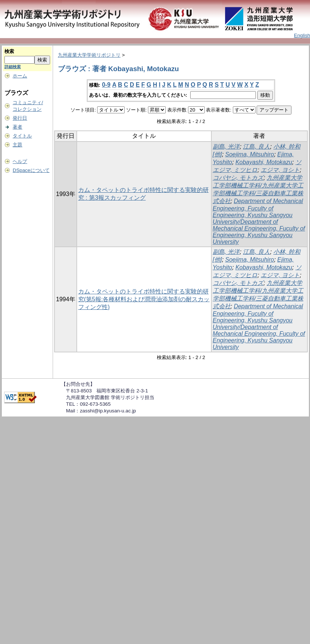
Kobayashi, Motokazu (264, 162)
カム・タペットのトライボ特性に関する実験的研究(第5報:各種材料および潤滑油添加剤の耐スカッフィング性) (144, 299)
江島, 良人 (256, 147)
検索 (9, 51)
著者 (17, 127)
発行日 (20, 118)
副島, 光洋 (226, 147)
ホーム (20, 76)
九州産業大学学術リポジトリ (89, 55)
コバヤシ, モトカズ (238, 178)
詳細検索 (13, 67)
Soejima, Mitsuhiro (250, 154)
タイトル (22, 136)
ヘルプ (20, 161)
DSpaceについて (31, 170)
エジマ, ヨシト (280, 170)
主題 (17, 145)
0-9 (106, 85)
